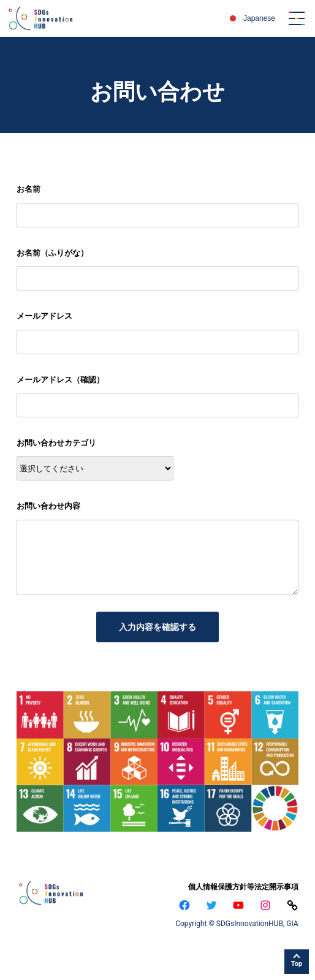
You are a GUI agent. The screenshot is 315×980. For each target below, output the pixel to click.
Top (297, 964)
